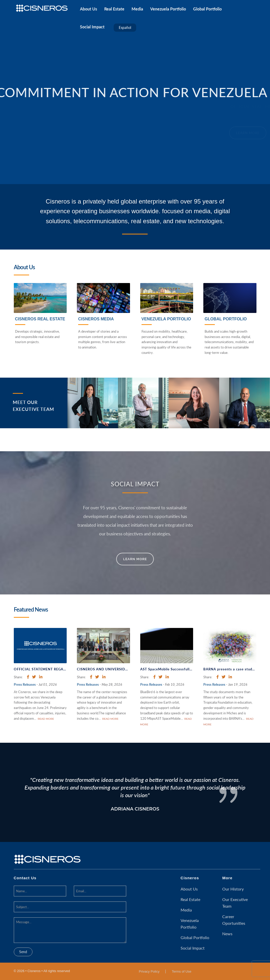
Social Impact (193, 948)
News (227, 934)
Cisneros (190, 878)
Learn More (135, 559)
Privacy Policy (149, 971)
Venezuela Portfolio (166, 319)
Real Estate (190, 899)
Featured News (31, 609)
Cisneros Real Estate (40, 319)
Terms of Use (181, 971)
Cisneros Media (96, 319)
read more (46, 719)
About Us (189, 889)
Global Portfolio (226, 319)
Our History (233, 889)
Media (186, 910)
